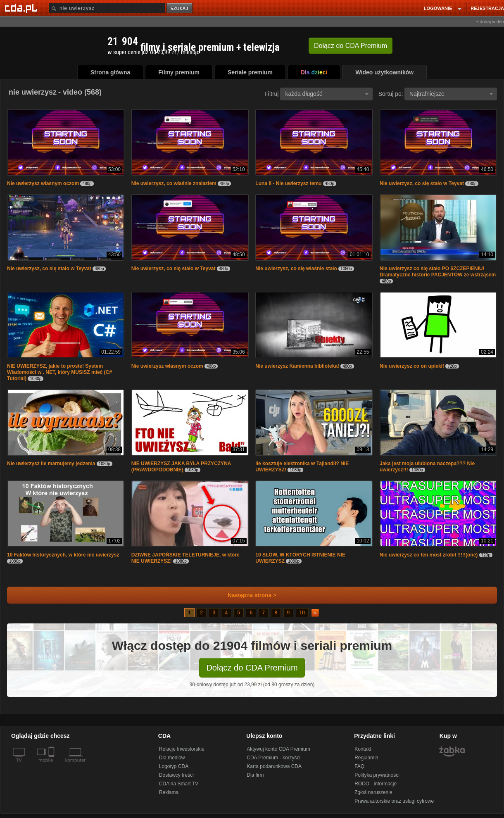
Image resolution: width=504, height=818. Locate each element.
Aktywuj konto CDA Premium (278, 749)
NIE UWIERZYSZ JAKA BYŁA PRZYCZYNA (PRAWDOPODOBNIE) (181, 467)
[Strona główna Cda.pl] (22, 8)
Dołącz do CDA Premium (252, 668)
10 (302, 613)
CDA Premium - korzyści (273, 758)
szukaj (180, 8)
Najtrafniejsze (451, 94)
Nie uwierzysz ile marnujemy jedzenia (51, 464)
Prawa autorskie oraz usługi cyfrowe (394, 801)
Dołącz (351, 46)
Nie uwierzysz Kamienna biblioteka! (297, 366)
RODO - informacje (376, 784)
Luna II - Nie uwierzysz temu (289, 183)
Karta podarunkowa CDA (274, 766)
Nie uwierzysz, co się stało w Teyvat (422, 183)
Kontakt (363, 749)
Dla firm (255, 775)
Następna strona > (246, 595)
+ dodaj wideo (490, 21)
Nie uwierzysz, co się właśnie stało (296, 269)
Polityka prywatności (377, 775)
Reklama (169, 792)
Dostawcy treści (176, 775)
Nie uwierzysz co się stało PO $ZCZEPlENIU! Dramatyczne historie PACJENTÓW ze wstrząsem (438, 272)
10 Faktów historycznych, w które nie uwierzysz (63, 555)
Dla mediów (172, 758)
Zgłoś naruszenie (373, 792)
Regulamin (366, 758)
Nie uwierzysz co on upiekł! (412, 366)
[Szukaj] (107, 8)
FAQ (359, 766)
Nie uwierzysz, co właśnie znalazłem (174, 183)
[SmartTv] (52, 765)
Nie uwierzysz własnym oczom (43, 183)
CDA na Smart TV (179, 784)
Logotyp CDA (174, 766)
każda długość (327, 94)
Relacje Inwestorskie (182, 749)
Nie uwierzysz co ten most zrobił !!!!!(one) (429, 555)
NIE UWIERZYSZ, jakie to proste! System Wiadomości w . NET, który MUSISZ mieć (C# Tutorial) (59, 372)
